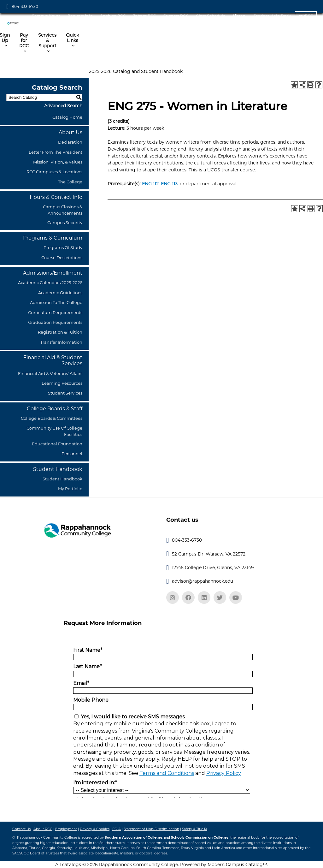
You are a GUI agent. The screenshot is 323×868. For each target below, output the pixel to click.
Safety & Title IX (195, 829)
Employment (66, 829)
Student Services (65, 393)
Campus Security (65, 223)
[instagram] (173, 597)
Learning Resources (62, 383)
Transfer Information (61, 342)
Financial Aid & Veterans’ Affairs (50, 373)
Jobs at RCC (145, 16)
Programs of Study (63, 247)
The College (70, 182)
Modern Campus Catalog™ (237, 865)
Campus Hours (46, 16)
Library (240, 16)
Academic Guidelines (60, 293)
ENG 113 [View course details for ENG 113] (169, 184)
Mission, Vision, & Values (58, 162)
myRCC (306, 16)
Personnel (72, 454)
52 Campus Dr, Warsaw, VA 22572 (209, 554)
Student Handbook (62, 479)
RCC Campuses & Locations (54, 172)
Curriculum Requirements (55, 312)
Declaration (70, 142)
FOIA (117, 829)
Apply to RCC (113, 16)
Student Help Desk (272, 16)
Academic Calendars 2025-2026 (50, 282)
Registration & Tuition (60, 332)
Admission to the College (56, 302)
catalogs (72, 865)
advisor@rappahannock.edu (203, 581)
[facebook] (188, 597)
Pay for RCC (24, 41)
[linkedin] (204, 597)
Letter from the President (56, 152)
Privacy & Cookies (95, 829)
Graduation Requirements (55, 322)
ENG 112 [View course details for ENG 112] (150, 184)
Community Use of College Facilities (54, 431)
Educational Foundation (57, 444)
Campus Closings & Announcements (63, 210)
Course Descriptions (62, 258)
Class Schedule (211, 16)
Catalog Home (67, 117)
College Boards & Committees (52, 418)
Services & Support (47, 41)
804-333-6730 (25, 6)
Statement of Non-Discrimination (151, 829)
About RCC (43, 829)
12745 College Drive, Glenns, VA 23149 (213, 568)
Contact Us (21, 829)
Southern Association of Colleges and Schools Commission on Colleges (167, 838)
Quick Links (72, 38)
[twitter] (220, 597)
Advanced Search (63, 106)
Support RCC (176, 16)
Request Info (80, 16)
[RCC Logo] (14, 21)
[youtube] (236, 597)
